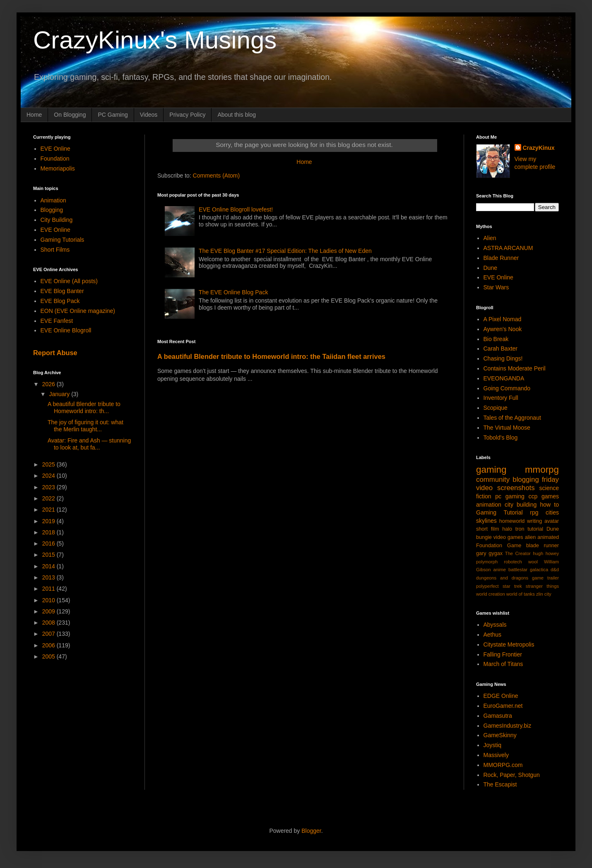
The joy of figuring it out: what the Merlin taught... (85, 426)
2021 (49, 510)
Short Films (55, 250)
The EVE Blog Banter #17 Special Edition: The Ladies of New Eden (285, 251)
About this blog (237, 115)
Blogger (311, 831)
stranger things (542, 586)
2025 (49, 464)
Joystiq (493, 745)
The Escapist (500, 784)
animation (489, 505)
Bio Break (496, 339)
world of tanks (521, 594)
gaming (491, 470)
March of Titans (503, 664)
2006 (49, 645)
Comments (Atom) (217, 176)
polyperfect (487, 586)
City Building (57, 220)
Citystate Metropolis (509, 644)
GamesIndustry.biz (508, 726)
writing (534, 521)
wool (533, 562)
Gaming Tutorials (63, 240)
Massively (496, 755)
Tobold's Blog (501, 438)
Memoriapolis (58, 168)
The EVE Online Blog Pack (233, 292)
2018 (49, 532)
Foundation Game (499, 546)
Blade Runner (501, 258)
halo (507, 529)
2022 (49, 498)
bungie (484, 537)
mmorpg (542, 470)
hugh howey (546, 553)
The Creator (518, 553)
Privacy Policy (187, 115)
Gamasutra (498, 716)
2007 (49, 634)
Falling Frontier (503, 654)
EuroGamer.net (503, 706)
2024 (49, 476)
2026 (49, 384)
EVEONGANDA (504, 378)
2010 (49, 600)
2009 (49, 611)
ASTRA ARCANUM (508, 248)
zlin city (544, 594)
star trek (512, 586)
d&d (555, 570)
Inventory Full (501, 398)
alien (531, 537)
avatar (552, 521)
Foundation (55, 159)
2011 (49, 589)
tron (520, 529)
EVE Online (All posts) (69, 281)
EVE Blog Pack (60, 301)
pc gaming (510, 496)
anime (499, 570)
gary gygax (489, 553)
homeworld (512, 521)
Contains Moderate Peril (515, 368)
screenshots (516, 488)
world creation (491, 594)
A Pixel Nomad (503, 319)
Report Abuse (55, 353)
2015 (49, 555)
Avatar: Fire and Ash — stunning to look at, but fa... (89, 444)
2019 (49, 521)
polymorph (487, 562)
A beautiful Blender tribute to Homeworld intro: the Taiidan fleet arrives (271, 356)
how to (549, 505)
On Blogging (70, 115)
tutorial (535, 529)
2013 (49, 577)
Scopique (496, 408)
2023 (49, 487)
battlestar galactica (528, 570)
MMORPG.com (503, 765)
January (60, 394)
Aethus (493, 635)
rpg (534, 512)
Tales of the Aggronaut (512, 418)
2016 (49, 543)
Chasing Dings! (503, 358)
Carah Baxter (501, 349)
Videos (149, 115)
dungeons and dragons (502, 578)
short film (487, 529)
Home (34, 115)
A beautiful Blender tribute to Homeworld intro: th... (84, 408)
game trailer (545, 578)
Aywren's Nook (503, 329)
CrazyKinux (539, 148)
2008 (49, 623)
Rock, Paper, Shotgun (512, 775)
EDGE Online (501, 696)
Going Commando (507, 388)
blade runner (543, 546)
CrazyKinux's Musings (155, 40)
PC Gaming (113, 115)
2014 (49, 566)
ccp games (544, 496)
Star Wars (496, 287)
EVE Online (55, 149)
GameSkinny (500, 735)
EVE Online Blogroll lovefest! (236, 209)
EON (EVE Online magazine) (78, 311)
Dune (490, 268)
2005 (49, 656)
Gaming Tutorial (499, 512)
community (493, 480)
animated (548, 537)
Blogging (52, 210)
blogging (526, 480)
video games (508, 537)
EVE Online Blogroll (66, 330)
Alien (490, 238)
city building (521, 505)
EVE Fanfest (57, 321)
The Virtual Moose (507, 428)
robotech (513, 562)
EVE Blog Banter (62, 291)
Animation (53, 200)
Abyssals (495, 625)
